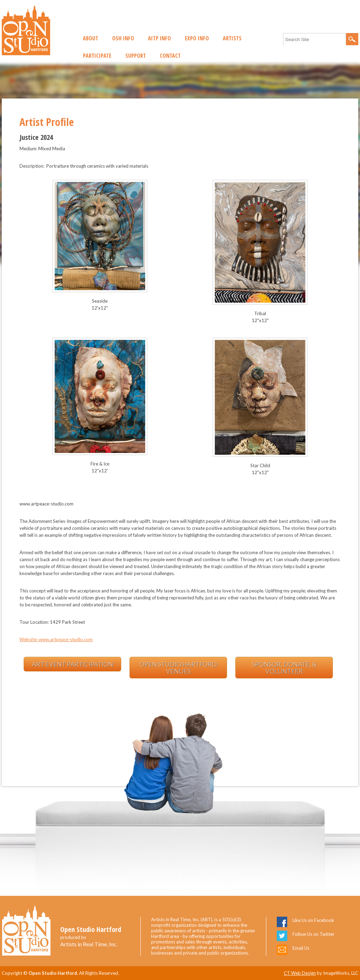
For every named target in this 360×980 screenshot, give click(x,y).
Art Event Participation (73, 664)
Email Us (301, 948)
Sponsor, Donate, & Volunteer (284, 668)
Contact (170, 56)
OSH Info (123, 38)
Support (136, 56)
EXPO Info (197, 38)
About (91, 38)
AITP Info (159, 38)
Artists (232, 38)
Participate (97, 56)
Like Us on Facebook (313, 920)
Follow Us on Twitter (314, 934)
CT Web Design (300, 973)
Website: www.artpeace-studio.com (56, 639)
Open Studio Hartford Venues (178, 668)
